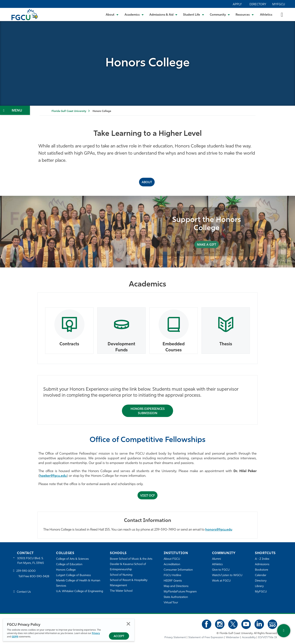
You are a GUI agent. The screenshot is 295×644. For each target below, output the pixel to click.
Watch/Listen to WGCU (227, 575)
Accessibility (249, 638)
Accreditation (172, 565)
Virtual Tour (171, 603)
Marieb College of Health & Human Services (78, 583)
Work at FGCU (221, 581)
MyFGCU (279, 5)
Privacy (96, 633)
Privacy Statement (175, 638)
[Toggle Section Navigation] (15, 110)
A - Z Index (262, 559)
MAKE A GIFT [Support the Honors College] (207, 245)
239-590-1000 (26, 571)
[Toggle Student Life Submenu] (194, 14)
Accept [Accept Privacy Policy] (119, 636)
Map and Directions (176, 586)
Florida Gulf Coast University (69, 111)
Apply (237, 5)
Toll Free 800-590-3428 (34, 577)
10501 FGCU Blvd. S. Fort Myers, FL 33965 (31, 561)
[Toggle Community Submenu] (220, 14)
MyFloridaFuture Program (180, 592)
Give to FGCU (221, 570)
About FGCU (172, 559)
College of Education (69, 565)
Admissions (262, 565)
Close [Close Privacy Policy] (128, 624)
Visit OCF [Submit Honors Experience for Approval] (147, 496)
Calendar (261, 575)
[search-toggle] (282, 14)
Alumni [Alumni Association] (216, 559)
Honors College (66, 570)
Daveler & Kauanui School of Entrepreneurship (128, 567)
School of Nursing (121, 575)
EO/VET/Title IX (268, 638)
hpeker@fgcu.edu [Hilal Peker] (53, 476)
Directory (258, 5)
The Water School (121, 591)
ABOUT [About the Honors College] (147, 182)
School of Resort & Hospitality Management (129, 583)
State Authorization (176, 597)
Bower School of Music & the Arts (131, 559)
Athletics (266, 15)
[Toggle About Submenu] (112, 14)
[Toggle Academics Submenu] (134, 14)
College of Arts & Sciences (72, 559)
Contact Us (24, 592)
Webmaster (233, 638)
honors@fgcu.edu (219, 530)
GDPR (15, 637)
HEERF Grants (173, 581)
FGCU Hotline (172, 575)
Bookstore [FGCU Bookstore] (262, 570)
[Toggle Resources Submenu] (245, 14)
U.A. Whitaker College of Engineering (80, 591)
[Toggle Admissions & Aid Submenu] (163, 14)
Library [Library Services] (259, 586)
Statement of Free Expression (206, 638)
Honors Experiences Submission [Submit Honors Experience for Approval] (148, 411)
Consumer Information (178, 570)
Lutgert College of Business (73, 575)
